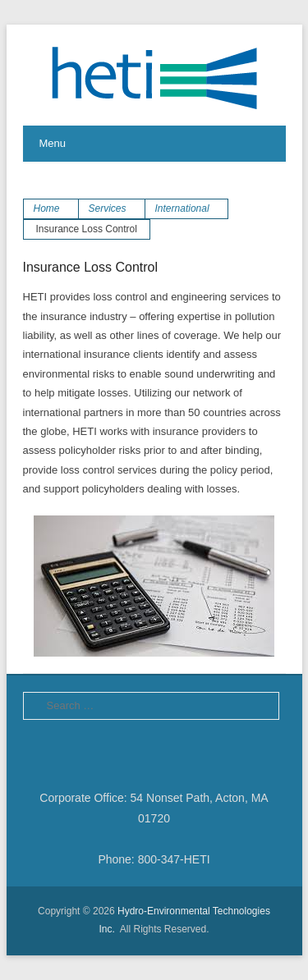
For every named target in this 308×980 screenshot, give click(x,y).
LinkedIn (107, 750)
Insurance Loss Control (91, 267)
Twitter (72, 750)
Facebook (37, 750)
